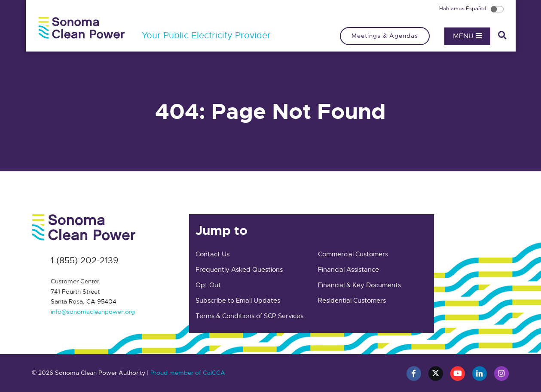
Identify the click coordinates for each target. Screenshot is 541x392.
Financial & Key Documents (359, 285)
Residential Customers (352, 301)
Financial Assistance (348, 270)
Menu (467, 36)
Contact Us (212, 254)
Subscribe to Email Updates (238, 301)
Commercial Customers (353, 254)
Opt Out (208, 285)
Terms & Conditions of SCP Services (249, 316)
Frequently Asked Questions (239, 270)
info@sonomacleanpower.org (93, 312)
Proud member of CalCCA (188, 373)
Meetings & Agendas (385, 36)
